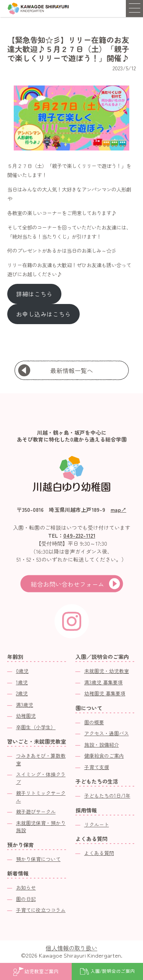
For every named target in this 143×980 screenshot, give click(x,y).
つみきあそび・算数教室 (41, 759)
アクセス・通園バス (107, 733)
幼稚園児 (26, 716)
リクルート (97, 824)
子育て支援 (97, 767)
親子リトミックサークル (41, 797)
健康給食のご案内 (104, 756)
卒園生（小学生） (36, 727)
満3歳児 (25, 705)
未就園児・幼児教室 (107, 671)
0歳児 (22, 671)
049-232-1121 (79, 535)
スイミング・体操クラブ (41, 778)
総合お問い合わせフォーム (67, 584)
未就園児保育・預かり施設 (41, 827)
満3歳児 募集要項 (104, 682)
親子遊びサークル (36, 811)
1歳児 (22, 682)
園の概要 (94, 722)
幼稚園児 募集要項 (105, 693)
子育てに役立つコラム (41, 910)
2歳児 (22, 693)
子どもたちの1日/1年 (107, 796)
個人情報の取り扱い (71, 948)
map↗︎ (118, 510)
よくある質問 (99, 853)
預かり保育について (38, 859)
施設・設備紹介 (102, 745)
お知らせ (26, 887)
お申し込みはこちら (43, 314)
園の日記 (26, 899)
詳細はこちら (34, 294)
